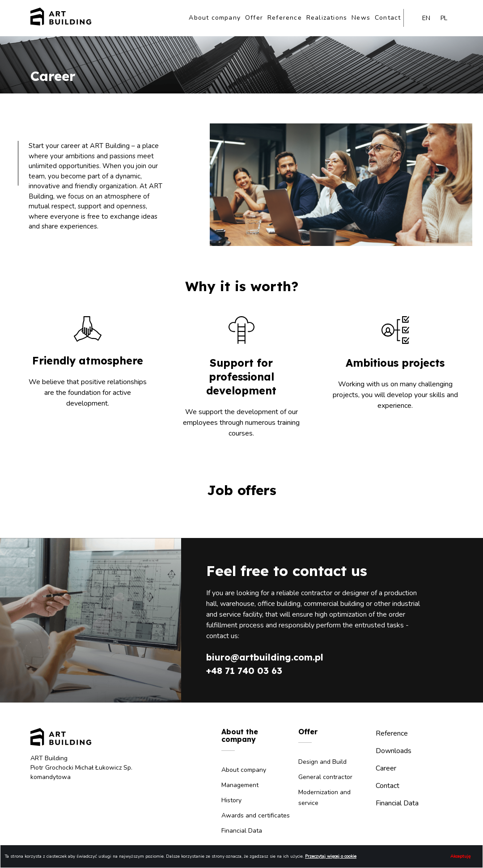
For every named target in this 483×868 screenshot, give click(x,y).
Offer (254, 18)
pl (444, 18)
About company (215, 18)
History (231, 800)
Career (386, 768)
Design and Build (322, 762)
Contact (388, 18)
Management (240, 785)
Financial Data (242, 831)
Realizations (327, 18)
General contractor (325, 777)
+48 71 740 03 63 (244, 671)
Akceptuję (460, 856)
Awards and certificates (256, 815)
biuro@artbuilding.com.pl (265, 657)
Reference (285, 18)
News (361, 18)
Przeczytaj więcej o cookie (331, 856)
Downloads (394, 751)
